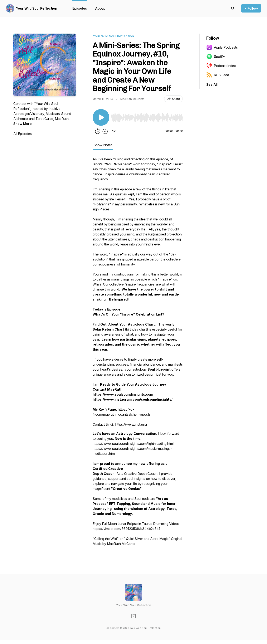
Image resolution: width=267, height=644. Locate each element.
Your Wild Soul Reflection (37, 8)
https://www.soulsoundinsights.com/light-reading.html (133, 444)
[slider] (147, 118)
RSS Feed (218, 75)
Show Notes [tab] (103, 145)
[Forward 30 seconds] (105, 131)
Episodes (80, 8)
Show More (23, 124)
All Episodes (23, 134)
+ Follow (251, 8)
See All (212, 84)
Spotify (216, 57)
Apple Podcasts (222, 47)
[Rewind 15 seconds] (98, 131)
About (100, 8)
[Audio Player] (147, 116)
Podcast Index (221, 66)
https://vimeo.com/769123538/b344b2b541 (126, 529)
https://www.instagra (131, 424)
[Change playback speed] (114, 131)
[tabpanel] (138, 353)
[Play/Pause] (101, 117)
